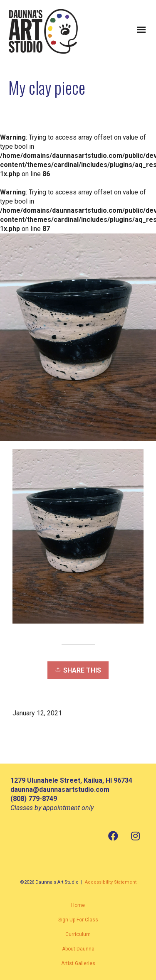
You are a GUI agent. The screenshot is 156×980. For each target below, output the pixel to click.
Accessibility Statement (111, 882)
